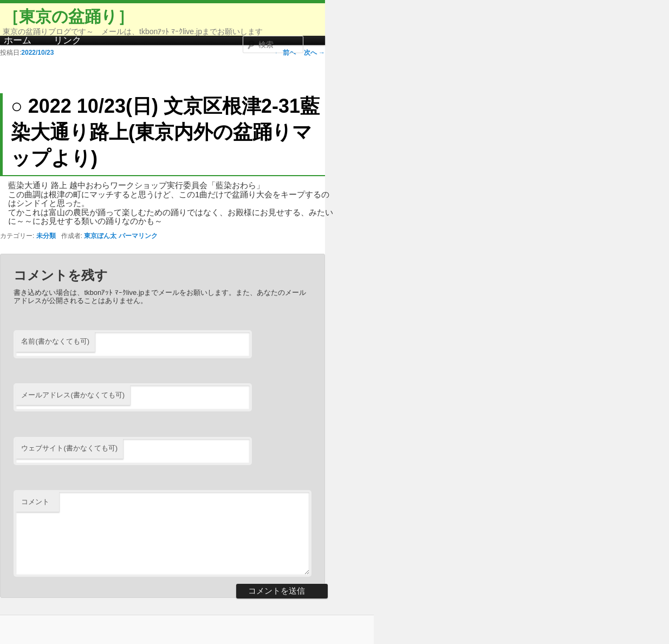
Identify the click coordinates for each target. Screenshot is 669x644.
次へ (314, 53)
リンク (67, 40)
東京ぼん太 (100, 236)
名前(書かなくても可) (55, 341)
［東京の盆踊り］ (68, 17)
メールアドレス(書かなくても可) (73, 395)
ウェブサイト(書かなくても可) (69, 448)
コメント (35, 502)
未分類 (46, 236)
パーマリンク (138, 236)
